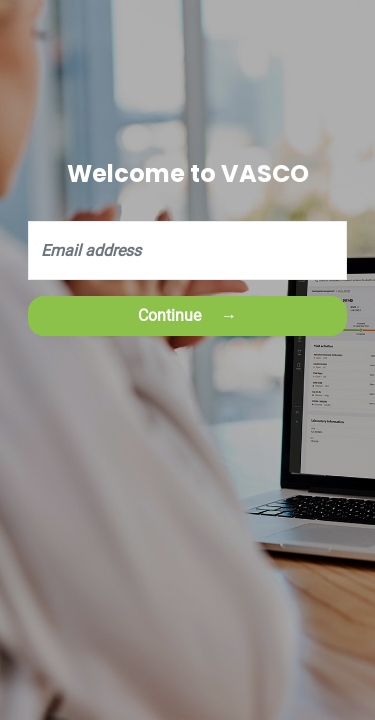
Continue (169, 315)
